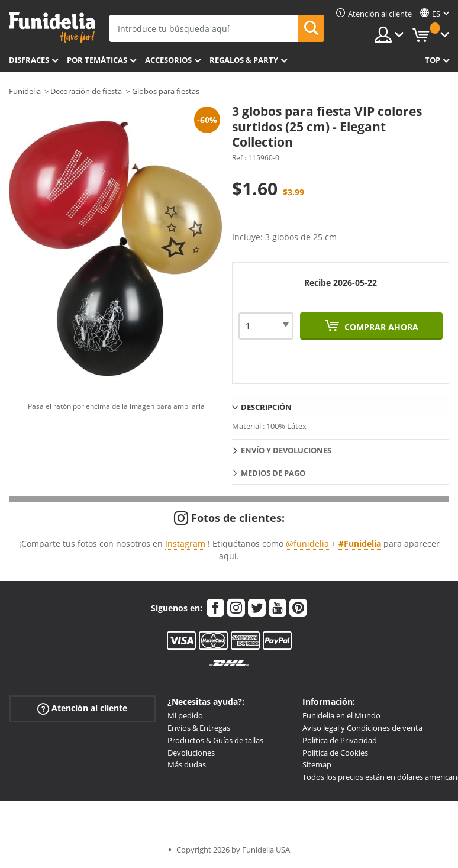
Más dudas (187, 764)
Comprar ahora (380, 327)
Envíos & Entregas (199, 728)
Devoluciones (191, 753)
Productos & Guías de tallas (215, 740)
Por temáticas (97, 60)
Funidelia (25, 91)
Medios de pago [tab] (273, 473)
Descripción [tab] (266, 407)
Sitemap (317, 764)
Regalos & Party (244, 60)
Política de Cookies (335, 753)
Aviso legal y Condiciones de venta (362, 728)
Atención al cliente (82, 709)
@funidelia (307, 543)
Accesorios (168, 60)
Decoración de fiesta (86, 91)
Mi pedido (185, 715)
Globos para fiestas (166, 91)
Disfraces (29, 60)
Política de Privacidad (340, 740)
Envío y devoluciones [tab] (286, 450)
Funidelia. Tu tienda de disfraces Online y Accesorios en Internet (52, 28)
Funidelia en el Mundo (341, 715)
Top (433, 60)
